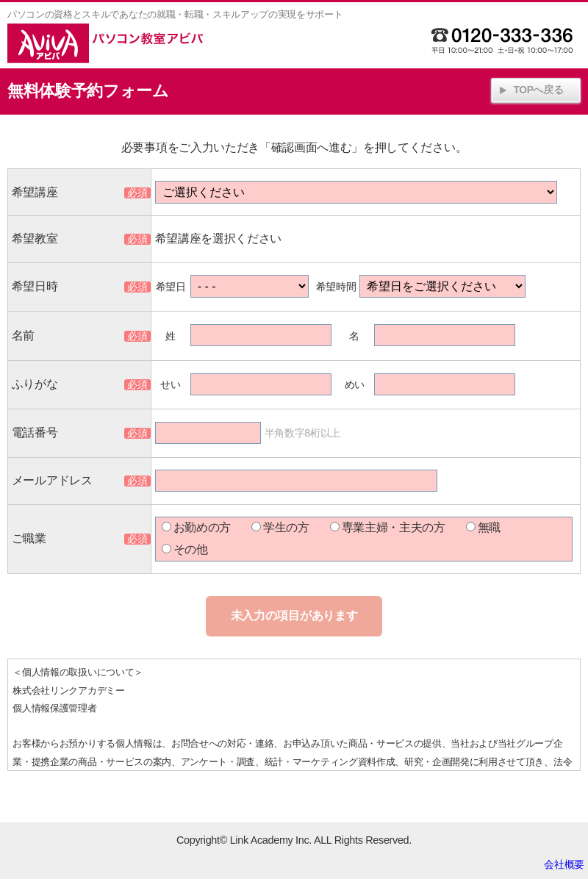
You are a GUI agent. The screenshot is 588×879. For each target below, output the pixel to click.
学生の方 (280, 527)
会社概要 (564, 864)
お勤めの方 (196, 527)
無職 (483, 527)
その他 (185, 549)
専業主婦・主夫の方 (388, 527)
